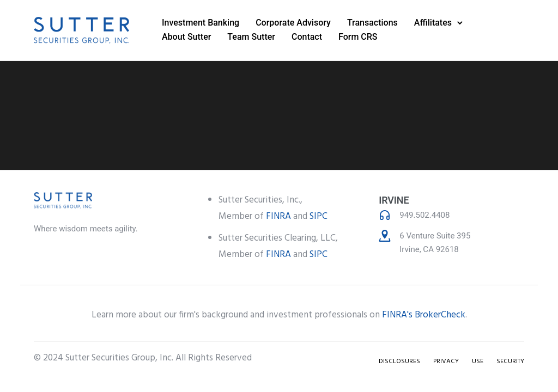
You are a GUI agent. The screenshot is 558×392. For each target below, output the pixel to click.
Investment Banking (201, 23)
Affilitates (433, 23)
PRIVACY (446, 362)
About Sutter (186, 37)
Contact (307, 37)
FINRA (278, 216)
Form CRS (358, 37)
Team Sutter (251, 37)
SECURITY (510, 362)
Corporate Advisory (293, 23)
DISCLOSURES (399, 362)
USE (478, 362)
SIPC (319, 216)
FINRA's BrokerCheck (424, 315)
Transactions (372, 23)
